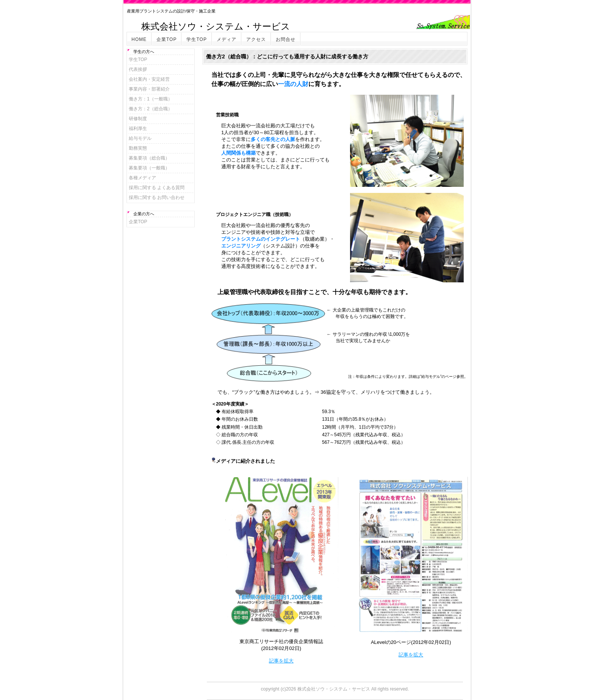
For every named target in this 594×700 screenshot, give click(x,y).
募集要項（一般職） (149, 168)
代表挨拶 (138, 69)
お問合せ (286, 39)
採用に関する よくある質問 (157, 188)
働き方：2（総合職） (151, 109)
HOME (139, 39)
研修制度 (138, 119)
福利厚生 (138, 128)
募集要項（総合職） (149, 158)
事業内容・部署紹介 (149, 89)
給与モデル (140, 138)
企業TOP (166, 39)
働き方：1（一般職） (151, 99)
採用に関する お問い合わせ (157, 197)
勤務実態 (138, 148)
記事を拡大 (281, 661)
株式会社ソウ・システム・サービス (334, 689)
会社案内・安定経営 (149, 79)
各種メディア (142, 178)
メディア (227, 39)
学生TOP (196, 39)
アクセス (256, 39)
